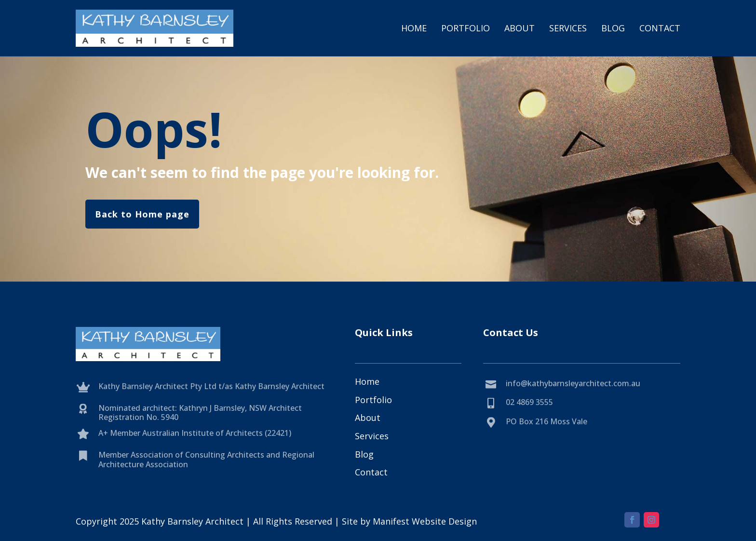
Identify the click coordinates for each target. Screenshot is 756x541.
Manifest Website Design (425, 521)
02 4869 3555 (529, 411)
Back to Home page (142, 214)
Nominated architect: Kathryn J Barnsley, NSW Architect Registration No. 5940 (200, 426)
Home (414, 28)
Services (568, 28)
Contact (660, 28)
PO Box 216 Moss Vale (547, 431)
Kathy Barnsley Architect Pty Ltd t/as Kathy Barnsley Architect (211, 395)
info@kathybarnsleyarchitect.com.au (573, 392)
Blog (613, 28)
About (520, 28)
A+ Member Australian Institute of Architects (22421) (195, 442)
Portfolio (466, 28)
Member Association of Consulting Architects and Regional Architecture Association (206, 473)
